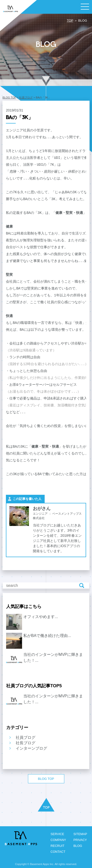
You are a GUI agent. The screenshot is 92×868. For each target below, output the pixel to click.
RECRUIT (57, 846)
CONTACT (57, 852)
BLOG (78, 846)
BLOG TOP (9, 97)
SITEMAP (80, 834)
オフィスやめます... (41, 617)
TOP (70, 21)
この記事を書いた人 (27, 499)
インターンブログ (31, 748)
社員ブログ (26, 97)
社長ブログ (26, 743)
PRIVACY (80, 840)
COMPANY (58, 840)
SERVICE (57, 834)
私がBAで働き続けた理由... (47, 636)
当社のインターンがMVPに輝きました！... (53, 657)
